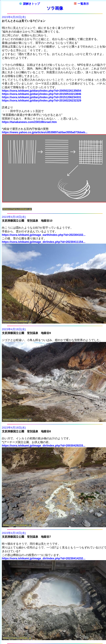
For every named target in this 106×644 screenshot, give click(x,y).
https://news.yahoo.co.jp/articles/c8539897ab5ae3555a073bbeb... (45, 132)
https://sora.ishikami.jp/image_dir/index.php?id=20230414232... (44, 558)
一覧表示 (81, 4)
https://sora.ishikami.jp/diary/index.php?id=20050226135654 (42, 91)
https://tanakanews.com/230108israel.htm (29, 122)
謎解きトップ (30, 4)
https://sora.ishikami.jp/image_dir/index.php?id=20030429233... (44, 446)
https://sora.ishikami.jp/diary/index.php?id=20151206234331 (42, 97)
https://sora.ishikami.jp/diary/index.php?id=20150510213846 (42, 94)
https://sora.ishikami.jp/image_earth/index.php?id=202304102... (44, 235)
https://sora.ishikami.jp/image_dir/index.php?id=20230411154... (44, 242)
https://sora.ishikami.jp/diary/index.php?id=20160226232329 (42, 101)
